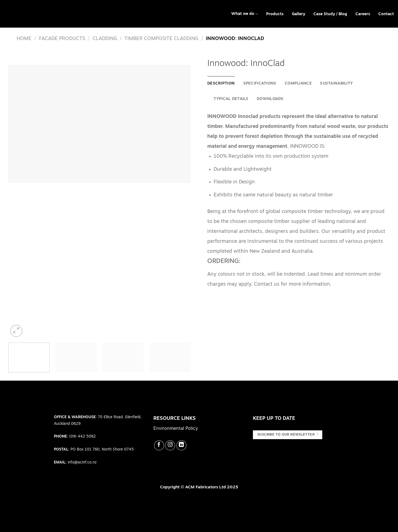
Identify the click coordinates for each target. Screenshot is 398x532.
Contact (386, 14)
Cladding (105, 39)
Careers (363, 14)
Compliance (298, 84)
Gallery (298, 14)
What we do (245, 14)
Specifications (260, 84)
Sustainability (336, 84)
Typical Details (231, 99)
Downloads (270, 99)
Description (221, 84)
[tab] (221, 84)
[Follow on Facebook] (159, 445)
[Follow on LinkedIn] (181, 445)
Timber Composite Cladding (161, 39)
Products (275, 14)
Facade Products (62, 39)
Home (24, 39)
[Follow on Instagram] (170, 445)
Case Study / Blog (330, 14)
